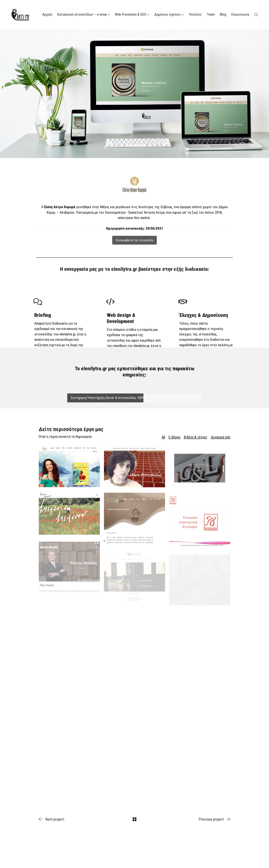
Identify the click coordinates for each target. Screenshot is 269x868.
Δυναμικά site (221, 437)
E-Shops (174, 437)
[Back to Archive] (134, 819)
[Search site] (256, 15)
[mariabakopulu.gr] (134, 473)
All (163, 437)
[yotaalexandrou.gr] (69, 472)
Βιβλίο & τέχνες (196, 437)
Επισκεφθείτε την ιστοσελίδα (134, 233)
